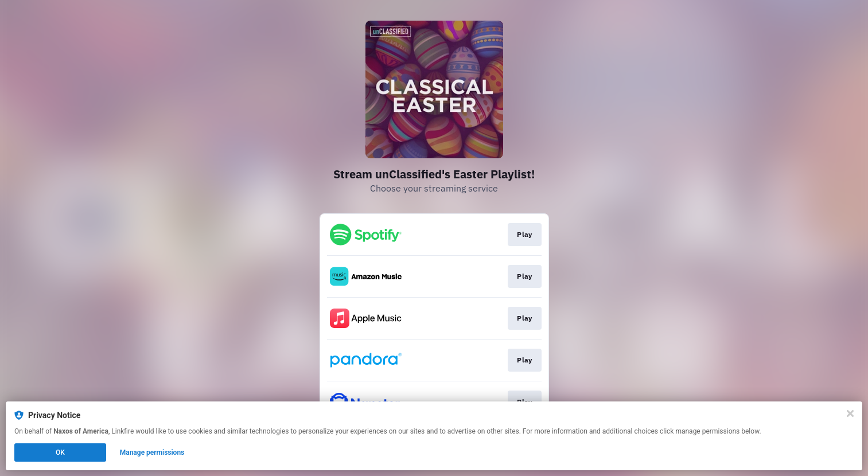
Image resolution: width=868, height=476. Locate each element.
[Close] (850, 413)
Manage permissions (152, 452)
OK (60, 452)
